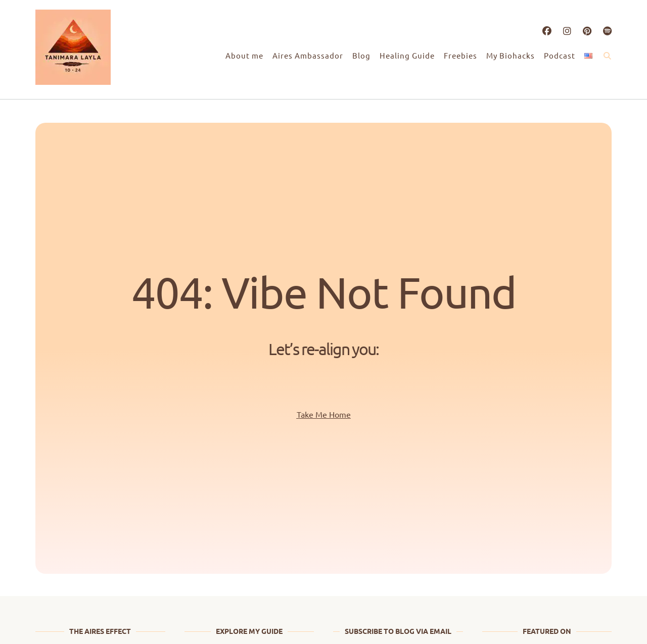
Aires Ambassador (308, 55)
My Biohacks (511, 55)
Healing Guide (407, 55)
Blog (361, 55)
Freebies (460, 55)
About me (244, 55)
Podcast (560, 55)
